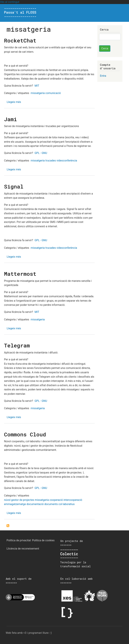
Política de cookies (43, 540)
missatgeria (38, 93)
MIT (37, 86)
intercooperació (73, 500)
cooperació (56, 500)
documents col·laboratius (59, 504)
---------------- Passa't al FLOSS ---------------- (20, 12)
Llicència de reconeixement (23, 549)
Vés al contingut (10, 2)
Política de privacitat (19, 540)
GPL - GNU (41, 153)
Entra (103, 76)
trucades (51, 161)
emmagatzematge (15, 504)
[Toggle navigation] (120, 13)
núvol (7, 500)
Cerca (105, 48)
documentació (35, 504)
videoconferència (67, 161)
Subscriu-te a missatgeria (8, 526)
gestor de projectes (23, 500)
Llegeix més (14, 102)
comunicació (53, 93)
